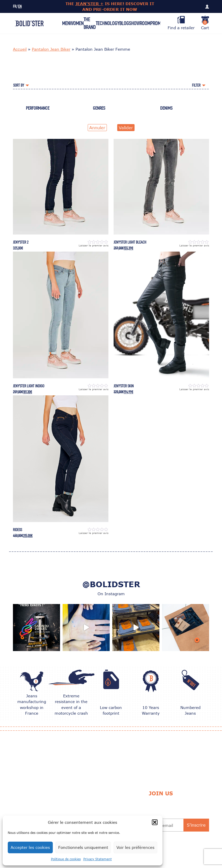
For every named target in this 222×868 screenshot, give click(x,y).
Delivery (111, 801)
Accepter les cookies (30, 847)
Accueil (20, 49)
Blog (124, 23)
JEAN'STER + (89, 4)
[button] (155, 822)
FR (15, 7)
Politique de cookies (66, 859)
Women (77, 23)
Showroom (140, 23)
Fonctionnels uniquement (83, 847)
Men (66, 23)
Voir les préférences (135, 847)
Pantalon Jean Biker (51, 49)
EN (20, 7)
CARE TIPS (72, 801)
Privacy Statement (98, 859)
